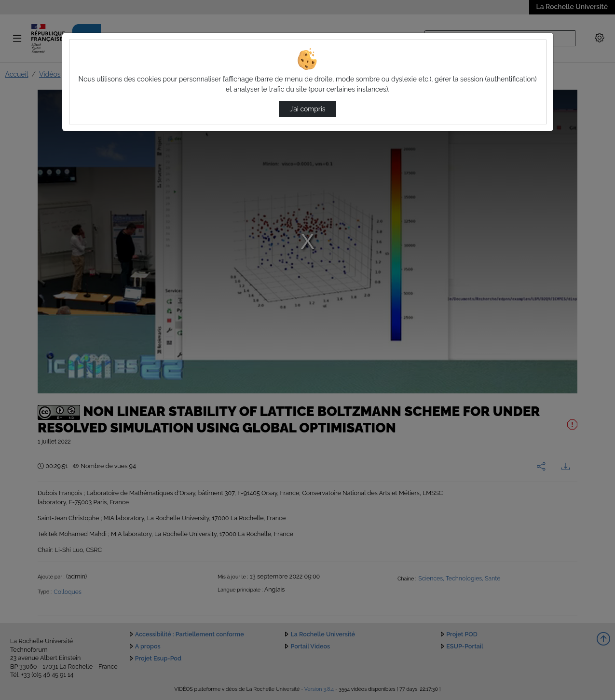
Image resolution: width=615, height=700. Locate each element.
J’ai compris (307, 109)
